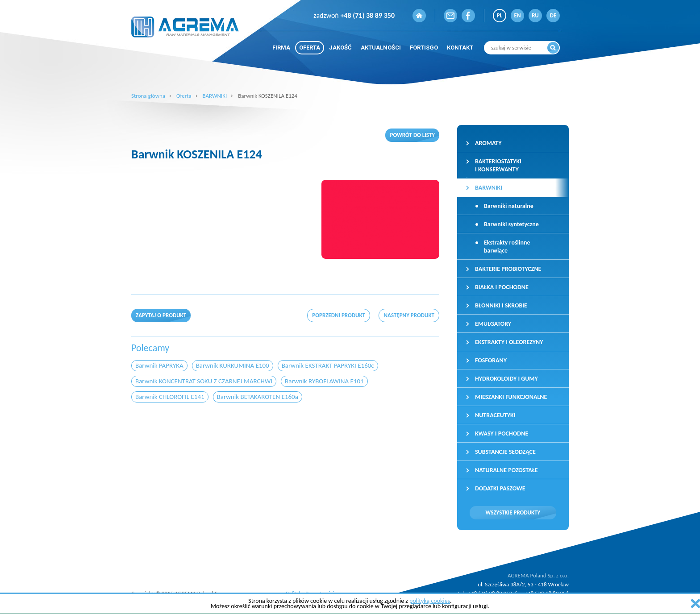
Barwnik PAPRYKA (159, 365)
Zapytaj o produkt (161, 315)
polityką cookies (430, 601)
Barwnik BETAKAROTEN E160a (258, 397)
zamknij (696, 604)
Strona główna (148, 96)
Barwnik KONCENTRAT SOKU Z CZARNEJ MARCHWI (204, 381)
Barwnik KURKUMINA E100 (233, 365)
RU (535, 15)
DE (553, 15)
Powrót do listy (412, 135)
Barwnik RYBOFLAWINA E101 (324, 381)
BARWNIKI (215, 96)
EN (518, 15)
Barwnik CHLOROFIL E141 (170, 397)
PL (500, 15)
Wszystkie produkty (513, 512)
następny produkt (409, 315)
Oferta (184, 96)
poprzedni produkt (339, 315)
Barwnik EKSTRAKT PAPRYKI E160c (328, 365)
